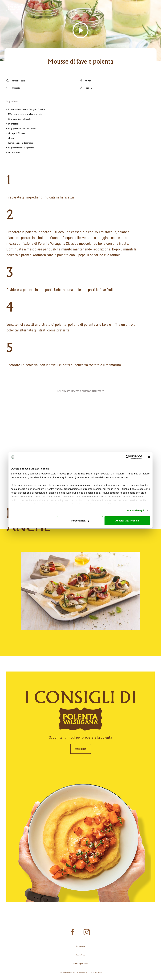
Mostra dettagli (135, 510)
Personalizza (80, 521)
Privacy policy (81, 946)
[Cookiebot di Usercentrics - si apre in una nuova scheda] (128, 457)
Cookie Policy (80, 955)
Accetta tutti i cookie (127, 521)
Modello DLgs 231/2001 (80, 964)
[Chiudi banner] (149, 457)
